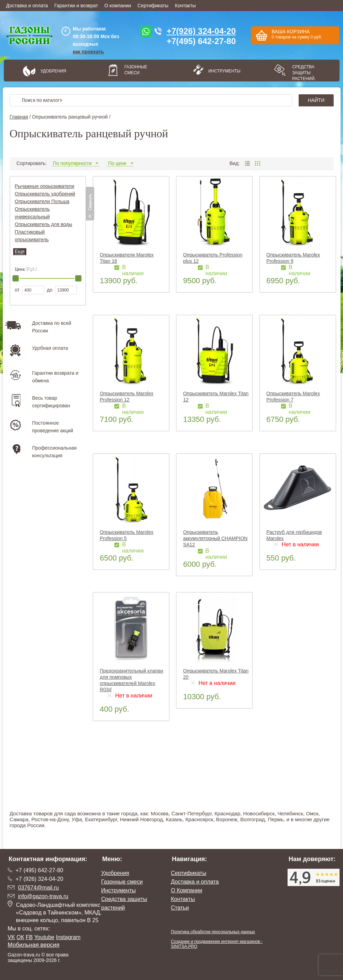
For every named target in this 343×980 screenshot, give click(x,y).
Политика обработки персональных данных (213, 932)
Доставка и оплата (27, 6)
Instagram (68, 937)
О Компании (186, 890)
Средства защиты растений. (304, 73)
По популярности (76, 163)
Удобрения (53, 71)
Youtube (44, 937)
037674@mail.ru (38, 888)
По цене (120, 163)
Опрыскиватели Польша (42, 201)
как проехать (88, 52)
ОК (20, 937)
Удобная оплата (50, 348)
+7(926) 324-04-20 (201, 31)
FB (29, 937)
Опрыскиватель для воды (44, 224)
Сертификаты (153, 6)
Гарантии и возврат (76, 6)
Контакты (185, 6)
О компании (118, 6)
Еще (20, 251)
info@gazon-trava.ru (43, 896)
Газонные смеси (136, 70)
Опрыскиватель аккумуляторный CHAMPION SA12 (215, 538)
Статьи (180, 908)
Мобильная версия (34, 945)
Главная (19, 117)
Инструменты (222, 71)
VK (11, 937)
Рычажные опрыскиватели (45, 186)
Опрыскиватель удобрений (45, 194)
